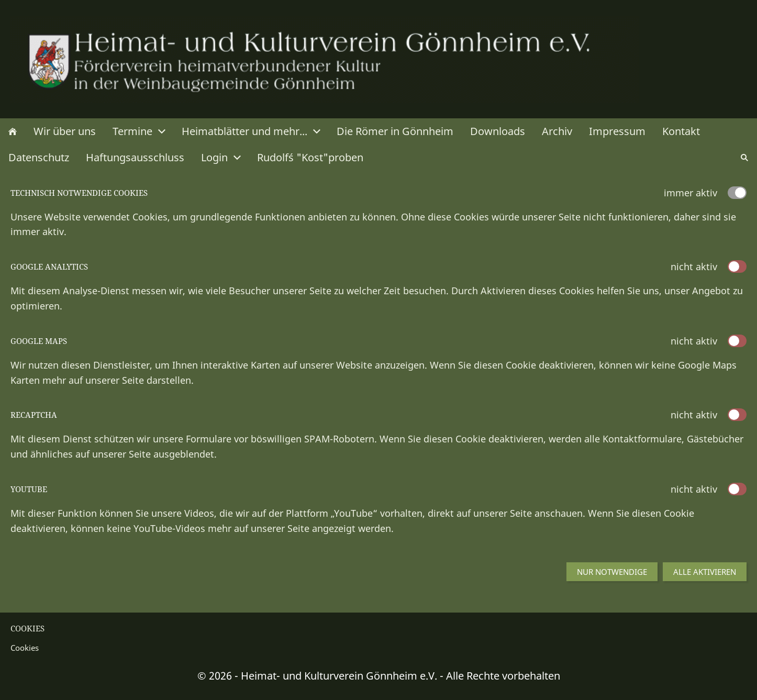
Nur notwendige (612, 572)
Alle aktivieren (705, 572)
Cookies (25, 648)
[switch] (737, 266)
